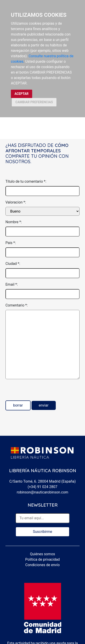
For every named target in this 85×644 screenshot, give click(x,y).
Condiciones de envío (43, 565)
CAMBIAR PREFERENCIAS (34, 102)
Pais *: (11, 243)
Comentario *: (17, 305)
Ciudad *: (13, 264)
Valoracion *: (16, 202)
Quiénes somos (42, 554)
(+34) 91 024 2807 (42, 487)
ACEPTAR (22, 94)
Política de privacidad (42, 559)
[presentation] (40, 392)
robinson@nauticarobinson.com (42, 492)
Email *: (12, 284)
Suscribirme (42, 532)
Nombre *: (14, 222)
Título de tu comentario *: (26, 181)
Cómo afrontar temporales (37, 148)
